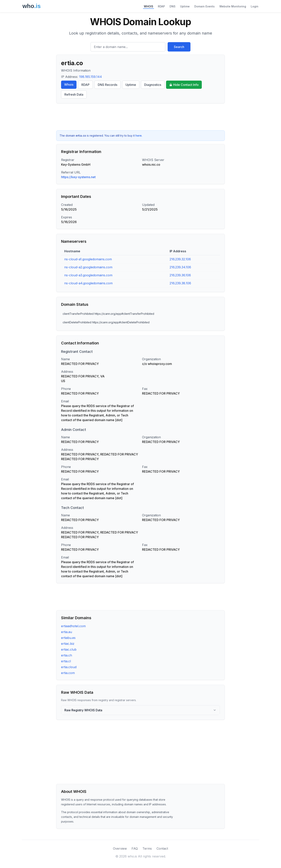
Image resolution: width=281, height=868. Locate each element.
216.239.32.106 (180, 259)
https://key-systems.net (78, 177)
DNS (173, 6)
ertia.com (68, 673)
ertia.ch (67, 655)
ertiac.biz (68, 644)
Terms (147, 848)
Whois (69, 84)
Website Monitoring (233, 6)
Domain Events (205, 6)
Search (179, 47)
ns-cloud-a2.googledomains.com (88, 267)
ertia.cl (66, 661)
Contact (162, 848)
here (139, 136)
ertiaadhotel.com (73, 626)
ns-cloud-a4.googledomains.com (88, 283)
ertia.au (67, 632)
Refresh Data (74, 94)
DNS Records (108, 85)
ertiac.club (69, 649)
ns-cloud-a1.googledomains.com (88, 259)
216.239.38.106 (180, 283)
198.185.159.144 (90, 77)
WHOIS (149, 6)
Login (255, 6)
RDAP (161, 6)
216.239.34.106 (180, 267)
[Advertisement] (140, 117)
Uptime (185, 6)
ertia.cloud (69, 667)
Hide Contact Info (184, 85)
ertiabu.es (68, 638)
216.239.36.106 (180, 275)
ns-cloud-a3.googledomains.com (88, 275)
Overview (120, 848)
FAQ (135, 848)
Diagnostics (153, 85)
